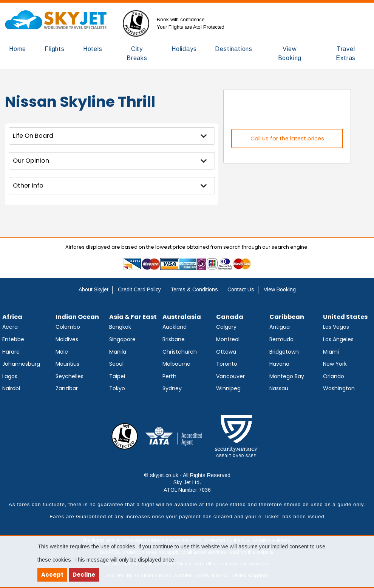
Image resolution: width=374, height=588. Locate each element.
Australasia (182, 317)
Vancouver (230, 376)
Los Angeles (338, 339)
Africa (12, 317)
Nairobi (11, 388)
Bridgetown (284, 352)
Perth (169, 376)
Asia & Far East (133, 317)
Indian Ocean (77, 317)
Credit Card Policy (139, 289)
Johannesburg (21, 364)
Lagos (10, 376)
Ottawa (226, 352)
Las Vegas (336, 327)
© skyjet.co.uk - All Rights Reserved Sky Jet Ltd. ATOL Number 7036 (187, 483)
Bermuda (281, 339)
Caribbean (287, 317)
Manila (118, 352)
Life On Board (33, 136)
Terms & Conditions (194, 289)
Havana (279, 364)
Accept (52, 575)
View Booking (280, 289)
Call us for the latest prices (287, 139)
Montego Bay (287, 376)
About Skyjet (93, 289)
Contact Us (241, 289)
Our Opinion (31, 161)
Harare (11, 352)
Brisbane (174, 339)
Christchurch (180, 352)
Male (62, 352)
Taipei (117, 376)
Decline (84, 575)
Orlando (334, 376)
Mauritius (67, 364)
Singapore (122, 339)
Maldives (67, 339)
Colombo (68, 327)
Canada (230, 317)
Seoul (116, 364)
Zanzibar (67, 388)
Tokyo (117, 388)
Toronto (227, 364)
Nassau (279, 388)
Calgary (226, 327)
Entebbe (13, 339)
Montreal (228, 339)
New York (335, 364)
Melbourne (176, 364)
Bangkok (120, 327)
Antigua (280, 327)
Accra (10, 327)
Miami (331, 352)
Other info (28, 185)
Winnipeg (228, 388)
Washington (339, 388)
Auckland (175, 327)
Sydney (172, 388)
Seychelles (70, 376)
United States (345, 317)
